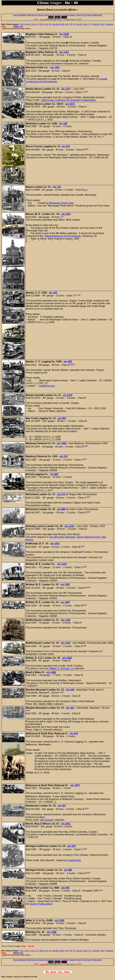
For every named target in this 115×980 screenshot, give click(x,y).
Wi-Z (102, 24)
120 (79, 295)
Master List (18, 26)
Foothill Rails (74, 860)
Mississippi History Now (61, 203)
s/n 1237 (66, 214)
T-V (90, 24)
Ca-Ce (27, 24)
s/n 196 (63, 124)
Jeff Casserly (47, 820)
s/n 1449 (64, 34)
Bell (29, 15)
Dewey (57, 15)
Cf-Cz (33, 24)
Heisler (72, 15)
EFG (42, 24)
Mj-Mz (62, 24)
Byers (34, 15)
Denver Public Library (41, 904)
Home (16, 15)
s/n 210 (66, 146)
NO (67, 24)
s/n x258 (52, 932)
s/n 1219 (68, 395)
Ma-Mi (56, 24)
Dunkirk (65, 15)
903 (86, 92)
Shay (89, 15)
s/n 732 (57, 187)
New (4, 26)
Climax (41, 15)
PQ (71, 24)
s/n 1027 (75, 785)
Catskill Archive (47, 386)
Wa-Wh (96, 24)
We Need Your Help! (58, 972)
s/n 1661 (66, 824)
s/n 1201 (55, 67)
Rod (84, 15)
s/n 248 (68, 362)
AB (22, 24)
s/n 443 (74, 734)
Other (79, 15)
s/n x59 (70, 690)
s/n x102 (69, 526)
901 (72, 364)
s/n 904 (62, 418)
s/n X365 (67, 658)
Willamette (97, 15)
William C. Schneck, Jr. (62, 668)
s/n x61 (70, 708)
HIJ (46, 24)
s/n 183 (53, 293)
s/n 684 (65, 888)
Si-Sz (86, 24)
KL (50, 24)
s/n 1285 (60, 921)
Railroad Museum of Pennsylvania (63, 236)
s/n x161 (64, 52)
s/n (66, 89)
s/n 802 (54, 474)
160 (61, 692)
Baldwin (23, 15)
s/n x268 (51, 672)
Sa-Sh (79, 24)
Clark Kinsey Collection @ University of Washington (69, 100)
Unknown (110, 24)
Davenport (49, 15)
